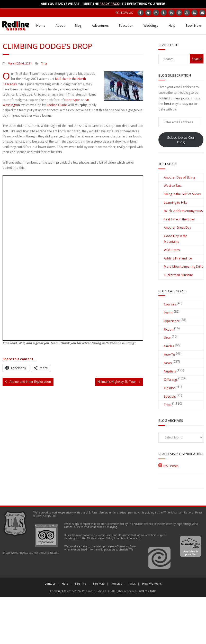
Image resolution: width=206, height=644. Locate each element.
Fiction (169, 329)
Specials (170, 396)
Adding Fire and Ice (178, 258)
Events (168, 313)
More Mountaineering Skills (183, 267)
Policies (117, 584)
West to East (173, 186)
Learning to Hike (176, 203)
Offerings (171, 380)
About (60, 26)
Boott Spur (72, 100)
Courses (170, 304)
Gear (167, 338)
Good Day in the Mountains (176, 239)
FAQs (132, 584)
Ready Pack (109, 4)
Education (126, 26)
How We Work (152, 584)
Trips (44, 63)
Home (41, 26)
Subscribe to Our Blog (181, 140)
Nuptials (170, 371)
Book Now (193, 26)
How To (169, 355)
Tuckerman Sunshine (179, 275)
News (168, 363)
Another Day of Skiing (179, 177)
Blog (78, 26)
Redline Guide (57, 105)
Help (172, 26)
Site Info (80, 584)
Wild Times (172, 250)
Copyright (57, 591)
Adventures (100, 26)
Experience (172, 321)
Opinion (170, 388)
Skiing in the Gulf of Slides (182, 194)
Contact (50, 584)
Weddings (151, 26)
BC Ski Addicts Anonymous (183, 211)
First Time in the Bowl (179, 219)
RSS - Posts (168, 466)
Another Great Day (177, 227)
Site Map (99, 584)
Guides (169, 346)
